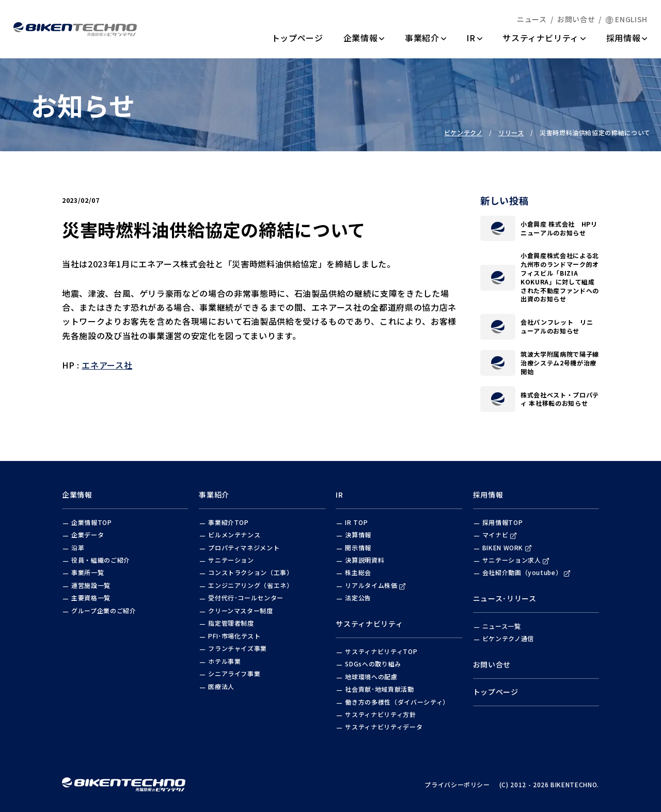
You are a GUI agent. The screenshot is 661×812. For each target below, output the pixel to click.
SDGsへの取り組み (373, 664)
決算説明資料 (365, 560)
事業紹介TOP (229, 522)
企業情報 (364, 38)
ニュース (532, 19)
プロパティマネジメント (244, 547)
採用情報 (627, 38)
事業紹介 (426, 38)
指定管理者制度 (231, 623)
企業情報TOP (92, 522)
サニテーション (231, 560)
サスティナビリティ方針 (380, 714)
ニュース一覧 (502, 626)
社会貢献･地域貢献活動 (379, 689)
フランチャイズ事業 (238, 648)
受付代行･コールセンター (246, 598)
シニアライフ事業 (234, 673)
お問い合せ (576, 19)
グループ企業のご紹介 (104, 610)
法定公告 (358, 598)
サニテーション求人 (516, 560)
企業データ (88, 535)
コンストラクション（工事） (250, 572)
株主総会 (358, 572)
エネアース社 (107, 370)
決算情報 (358, 535)
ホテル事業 (224, 661)
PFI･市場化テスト (234, 636)
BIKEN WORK (507, 547)
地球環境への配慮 (371, 676)
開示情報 (358, 547)
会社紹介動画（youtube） (526, 572)
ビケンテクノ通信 (508, 638)
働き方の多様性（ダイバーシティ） (397, 702)
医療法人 (221, 686)
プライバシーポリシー (457, 784)
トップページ (297, 38)
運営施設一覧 (91, 585)
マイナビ (500, 535)
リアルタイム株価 (375, 585)
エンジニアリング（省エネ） (250, 585)
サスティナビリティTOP (381, 651)
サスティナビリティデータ (384, 727)
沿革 (78, 547)
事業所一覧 (88, 572)
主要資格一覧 (91, 598)
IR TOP (356, 522)
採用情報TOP (503, 522)
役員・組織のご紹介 (101, 560)
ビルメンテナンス (234, 535)
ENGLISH (627, 19)
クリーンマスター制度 (241, 610)
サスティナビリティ (544, 38)
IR (474, 38)
